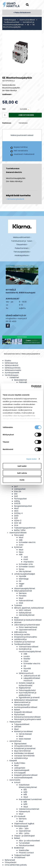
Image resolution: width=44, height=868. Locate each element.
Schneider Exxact (27, 567)
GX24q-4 (18, 513)
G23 (16, 518)
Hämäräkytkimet (27, 615)
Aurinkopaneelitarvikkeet (26, 707)
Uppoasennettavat (28, 630)
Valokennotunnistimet (29, 809)
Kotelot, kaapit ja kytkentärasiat (27, 684)
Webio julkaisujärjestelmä (31, 354)
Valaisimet (14, 377)
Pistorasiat (19, 535)
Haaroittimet (25, 831)
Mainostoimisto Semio (12, 354)
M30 (25, 792)
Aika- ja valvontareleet (29, 841)
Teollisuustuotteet (12, 22)
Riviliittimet (19, 848)
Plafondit (23, 382)
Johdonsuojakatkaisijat (25, 574)
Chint (26, 661)
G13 (16, 494)
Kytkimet (18, 547)
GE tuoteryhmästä (16, 199)
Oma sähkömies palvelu (16, 865)
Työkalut (18, 605)
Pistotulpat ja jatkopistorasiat (28, 719)
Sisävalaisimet (21, 380)
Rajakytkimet (25, 688)
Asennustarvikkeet (27, 20)
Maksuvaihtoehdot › (22, 237)
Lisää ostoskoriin (26, 115)
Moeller (27, 659)
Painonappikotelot (27, 690)
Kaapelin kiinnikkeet (23, 712)
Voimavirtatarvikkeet (29, 647)
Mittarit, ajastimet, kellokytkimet (29, 608)
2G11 (16, 496)
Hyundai (22, 576)
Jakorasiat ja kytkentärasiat (27, 625)
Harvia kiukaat (25, 734)
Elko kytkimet (25, 571)
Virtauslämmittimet (23, 746)
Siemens (23, 593)
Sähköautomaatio (13, 370)
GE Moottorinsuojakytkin (19, 26)
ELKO (21, 545)
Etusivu (8, 361)
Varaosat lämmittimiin (24, 756)
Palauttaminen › (22, 248)
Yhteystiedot (11, 862)
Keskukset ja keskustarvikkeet (28, 620)
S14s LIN (18, 491)
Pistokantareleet (27, 845)
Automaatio (15, 780)
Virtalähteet (20, 858)
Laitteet (18, 727)
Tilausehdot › (22, 245)
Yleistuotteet (15, 722)
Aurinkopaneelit (12, 373)
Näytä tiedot (32, 459)
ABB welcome (20, 632)
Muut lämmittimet (22, 751)
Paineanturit (24, 812)
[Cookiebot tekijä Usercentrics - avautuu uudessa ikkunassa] (31, 387)
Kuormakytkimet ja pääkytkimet (28, 694)
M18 (25, 794)
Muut (16, 508)
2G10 (16, 516)
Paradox (23, 596)
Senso (22, 569)
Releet (17, 710)
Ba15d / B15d (20, 530)
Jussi (26, 557)
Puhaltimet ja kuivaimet (25, 748)
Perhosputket (20, 499)
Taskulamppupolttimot (25, 528)
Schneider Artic (26, 564)
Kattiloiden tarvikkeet (24, 753)
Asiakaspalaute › (22, 256)
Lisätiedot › (7, 94)
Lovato (27, 656)
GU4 (16, 525)
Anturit (17, 782)
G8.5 (16, 511)
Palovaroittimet (26, 601)
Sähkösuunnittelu (13, 368)
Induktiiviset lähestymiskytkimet (28, 786)
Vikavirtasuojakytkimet (25, 588)
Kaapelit (13, 761)
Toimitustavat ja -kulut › (22, 241)
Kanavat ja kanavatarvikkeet (27, 717)
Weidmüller (24, 850)
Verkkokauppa (10, 20)
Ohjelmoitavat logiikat (24, 824)
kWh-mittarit (25, 610)
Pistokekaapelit (21, 826)
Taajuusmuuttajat (22, 855)
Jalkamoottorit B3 (32, 676)
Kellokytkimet (25, 613)
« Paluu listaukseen (22, 13)
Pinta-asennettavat (28, 627)
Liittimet (18, 622)
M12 (25, 790)
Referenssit (10, 860)
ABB (21, 540)
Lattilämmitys (20, 639)
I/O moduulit (20, 816)
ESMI (21, 603)
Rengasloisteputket (23, 506)
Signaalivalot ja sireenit (29, 698)
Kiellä (22, 480)
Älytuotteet (19, 715)
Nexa (21, 552)
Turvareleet (24, 843)
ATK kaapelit (20, 773)
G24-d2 (18, 523)
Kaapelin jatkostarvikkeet (26, 775)
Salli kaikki (22, 466)
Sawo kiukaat (25, 739)
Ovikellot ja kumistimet (25, 642)
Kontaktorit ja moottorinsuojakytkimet (19, 23)
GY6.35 (17, 504)
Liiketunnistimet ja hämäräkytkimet (22, 704)
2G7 (16, 487)
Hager (22, 584)
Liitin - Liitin (24, 828)
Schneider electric (27, 542)
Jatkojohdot (20, 768)
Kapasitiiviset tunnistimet (30, 799)
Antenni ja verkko (22, 634)
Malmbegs (24, 579)
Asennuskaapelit (22, 770)
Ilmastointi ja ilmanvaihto (26, 637)
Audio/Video (20, 763)
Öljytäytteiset (20, 744)
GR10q (17, 501)
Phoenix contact (26, 853)
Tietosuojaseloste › (22, 252)
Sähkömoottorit (26, 673)
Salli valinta (22, 473)
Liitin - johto (24, 833)
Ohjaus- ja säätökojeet (24, 836)
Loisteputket (20, 489)
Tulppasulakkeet (22, 724)
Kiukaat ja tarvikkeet (23, 731)
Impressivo (29, 562)
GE (28, 25)
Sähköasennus (11, 363)
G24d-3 (18, 521)
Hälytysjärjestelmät (23, 591)
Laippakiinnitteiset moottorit (32, 679)
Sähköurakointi (11, 365)
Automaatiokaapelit (23, 778)
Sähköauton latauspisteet (26, 700)
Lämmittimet (15, 741)
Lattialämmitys (21, 758)
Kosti (26, 559)
